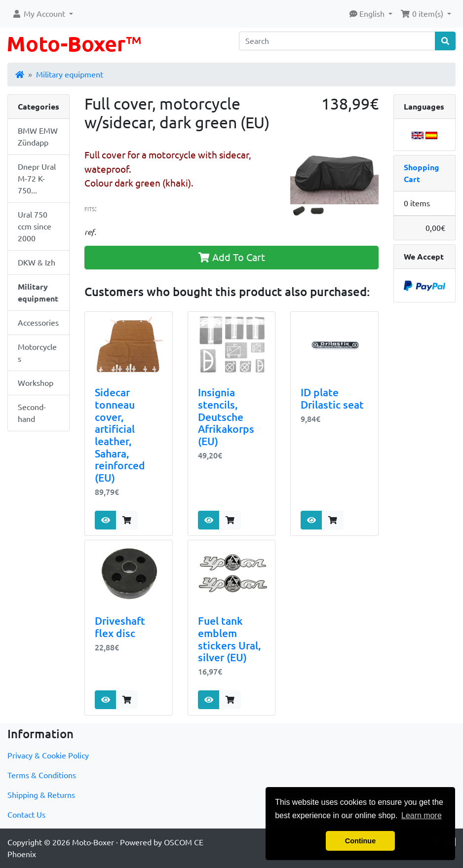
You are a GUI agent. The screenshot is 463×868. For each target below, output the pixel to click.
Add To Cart (232, 257)
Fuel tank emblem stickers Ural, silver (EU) (230, 639)
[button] (42, 14)
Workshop (36, 383)
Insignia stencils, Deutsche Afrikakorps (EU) (226, 417)
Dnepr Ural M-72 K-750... (37, 179)
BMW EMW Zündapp (38, 137)
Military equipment (70, 75)
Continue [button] (360, 841)
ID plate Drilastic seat (332, 399)
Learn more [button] (422, 815)
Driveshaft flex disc (120, 627)
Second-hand (32, 413)
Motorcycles (37, 353)
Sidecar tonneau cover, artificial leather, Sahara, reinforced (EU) (120, 435)
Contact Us (26, 815)
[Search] (337, 41)
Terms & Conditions (42, 775)
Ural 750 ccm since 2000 (35, 226)
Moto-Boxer (93, 842)
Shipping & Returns (41, 795)
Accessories (38, 323)
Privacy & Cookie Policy (48, 755)
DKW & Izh (37, 263)
